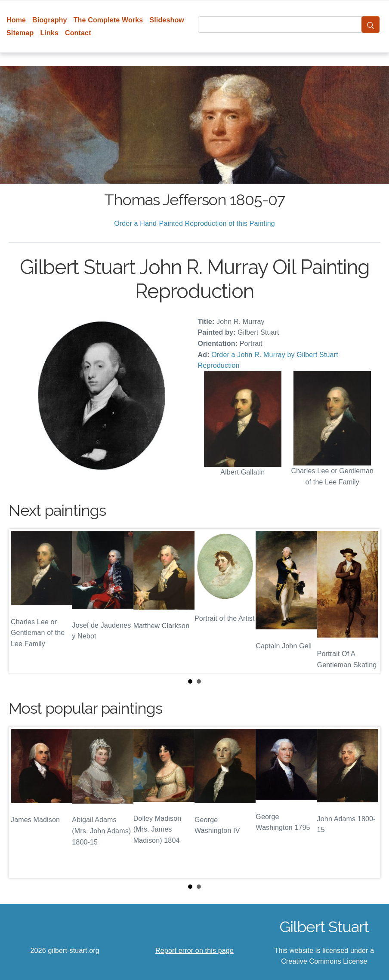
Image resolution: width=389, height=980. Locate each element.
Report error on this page (194, 951)
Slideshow (167, 20)
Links (49, 33)
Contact (78, 33)
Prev (22, 601)
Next (367, 601)
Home (16, 20)
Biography (50, 20)
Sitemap (20, 33)
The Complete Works (108, 20)
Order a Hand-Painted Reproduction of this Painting (194, 223)
